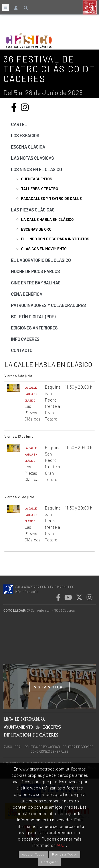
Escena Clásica (28, 147)
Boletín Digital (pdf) (33, 317)
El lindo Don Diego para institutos (55, 239)
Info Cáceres (25, 339)
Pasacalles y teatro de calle (51, 198)
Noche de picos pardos (36, 271)
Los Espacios (25, 135)
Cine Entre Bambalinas (36, 283)
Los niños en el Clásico (37, 169)
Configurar (49, 862)
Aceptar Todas (33, 854)
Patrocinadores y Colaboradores (49, 305)
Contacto (22, 350)
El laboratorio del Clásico (41, 260)
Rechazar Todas (65, 854)
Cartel (19, 124)
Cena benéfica (27, 294)
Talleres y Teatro (40, 189)
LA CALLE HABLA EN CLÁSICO (31, 394)
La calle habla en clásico (47, 219)
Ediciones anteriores (34, 328)
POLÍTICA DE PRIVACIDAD (42, 747)
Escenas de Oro (36, 229)
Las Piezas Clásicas (33, 210)
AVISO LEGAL (13, 747)
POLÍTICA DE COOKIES (78, 747)
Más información (27, 592)
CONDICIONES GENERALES (50, 751)
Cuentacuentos (37, 179)
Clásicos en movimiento (44, 249)
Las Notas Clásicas (33, 158)
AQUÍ (61, 845)
